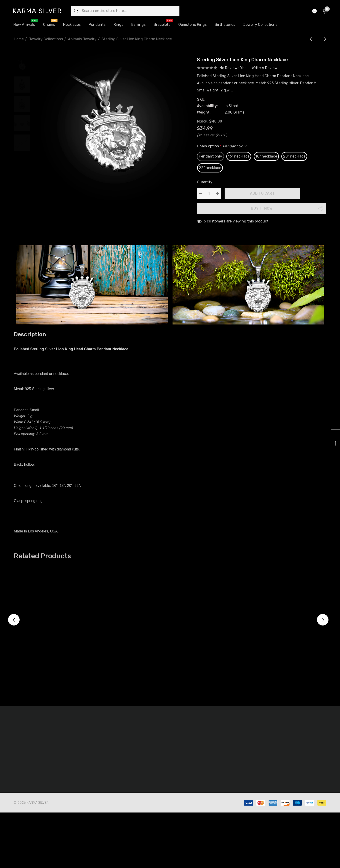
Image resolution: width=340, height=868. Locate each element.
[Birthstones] (225, 25)
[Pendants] (97, 25)
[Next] (322, 39)
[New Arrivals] (24, 25)
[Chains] (49, 25)
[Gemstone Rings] (192, 25)
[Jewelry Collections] (260, 25)
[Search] (76, 11)
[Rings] (118, 25)
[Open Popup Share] (320, 208)
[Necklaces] (72, 25)
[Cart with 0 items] (324, 11)
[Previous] (314, 39)
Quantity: (205, 182)
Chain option (222, 146)
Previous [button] (14, 620)
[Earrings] (138, 25)
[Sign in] (314, 11)
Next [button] (323, 620)
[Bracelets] (162, 25)
